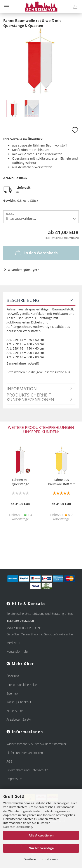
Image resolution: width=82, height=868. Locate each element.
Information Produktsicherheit (29, 390)
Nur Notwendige (41, 848)
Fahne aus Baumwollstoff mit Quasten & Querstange (61, 482)
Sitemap (12, 693)
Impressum (14, 779)
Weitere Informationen (41, 859)
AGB (10, 761)
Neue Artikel (15, 711)
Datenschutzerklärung (18, 827)
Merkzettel (14, 643)
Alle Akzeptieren (41, 835)
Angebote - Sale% (19, 719)
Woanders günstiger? (23, 270)
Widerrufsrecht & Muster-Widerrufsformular (36, 744)
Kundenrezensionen (30, 399)
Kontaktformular (17, 651)
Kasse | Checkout (19, 702)
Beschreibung (23, 300)
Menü (7, 7)
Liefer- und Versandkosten (25, 753)
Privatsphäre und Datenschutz (27, 770)
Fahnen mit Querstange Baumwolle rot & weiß (20, 482)
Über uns (13, 676)
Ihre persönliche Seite (22, 685)
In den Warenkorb (36, 252)
